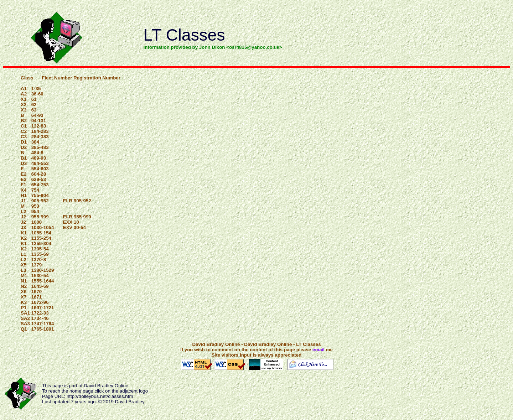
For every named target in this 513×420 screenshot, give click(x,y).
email (318, 350)
